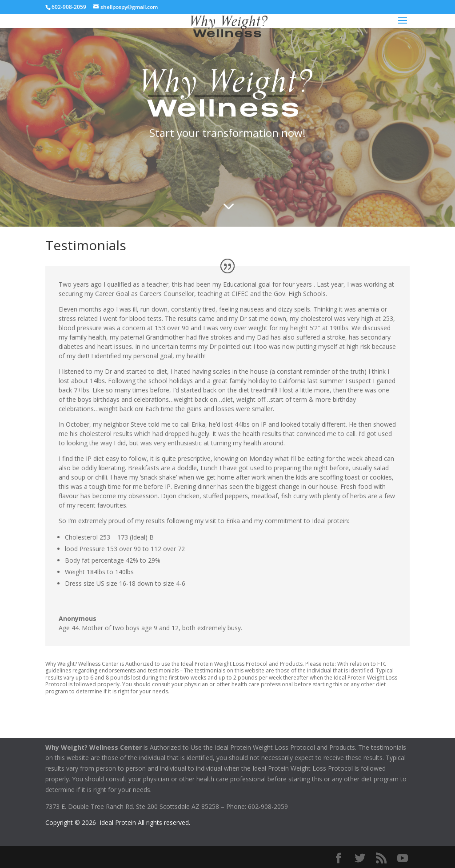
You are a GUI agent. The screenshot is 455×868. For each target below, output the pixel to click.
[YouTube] (403, 858)
